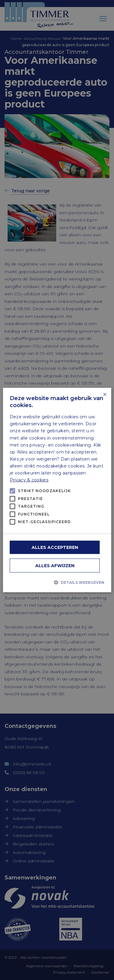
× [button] (104, 395)
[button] (57, 582)
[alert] (57, 490)
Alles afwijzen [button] (55, 565)
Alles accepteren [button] (55, 547)
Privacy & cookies (29, 480)
